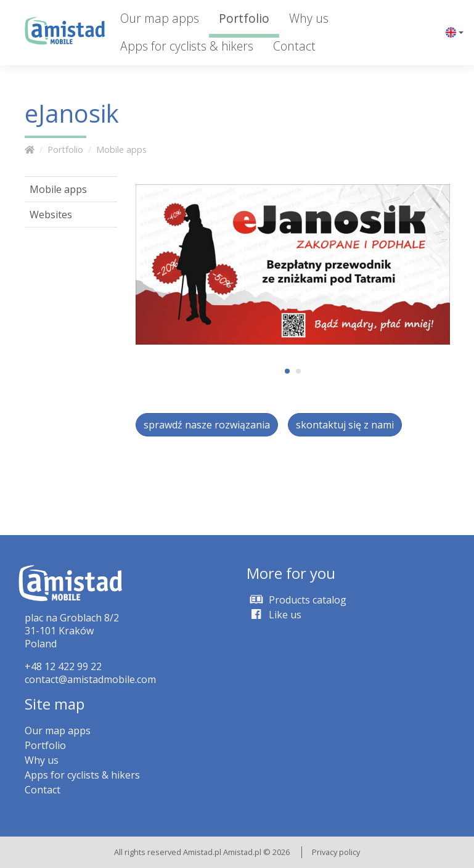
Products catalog (296, 600)
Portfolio (244, 18)
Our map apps (160, 18)
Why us (309, 18)
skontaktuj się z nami (345, 425)
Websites (51, 215)
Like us (274, 615)
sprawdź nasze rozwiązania (207, 425)
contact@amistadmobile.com (90, 679)
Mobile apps (121, 149)
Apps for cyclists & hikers (187, 46)
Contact (294, 46)
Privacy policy (336, 852)
